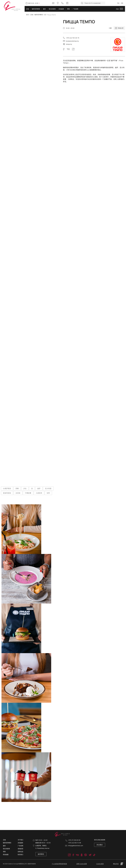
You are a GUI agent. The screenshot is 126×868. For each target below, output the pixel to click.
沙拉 (25, 488)
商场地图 (6, 854)
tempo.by (69, 44)
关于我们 (20, 840)
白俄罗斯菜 (7, 488)
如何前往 (41, 854)
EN (122, 3)
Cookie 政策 (100, 864)
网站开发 (118, 864)
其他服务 (20, 843)
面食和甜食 (7, 493)
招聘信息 (20, 852)
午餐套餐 (28, 493)
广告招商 (20, 846)
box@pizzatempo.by (72, 41)
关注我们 (100, 845)
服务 (4, 846)
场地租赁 (20, 849)
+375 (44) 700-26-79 (73, 38)
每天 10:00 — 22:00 (33, 3)
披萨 (39, 488)
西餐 (17, 488)
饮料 (48, 493)
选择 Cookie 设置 (82, 864)
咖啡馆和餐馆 (39, 15)
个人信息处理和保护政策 (59, 864)
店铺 (32, 15)
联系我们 (20, 854)
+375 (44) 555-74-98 (74, 843)
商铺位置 (121, 28)
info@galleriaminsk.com (76, 846)
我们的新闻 (6, 849)
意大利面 (48, 488)
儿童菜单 (39, 493)
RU (118, 3)
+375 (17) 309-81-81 (74, 840)
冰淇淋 (18, 493)
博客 (4, 852)
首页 (27, 15)
